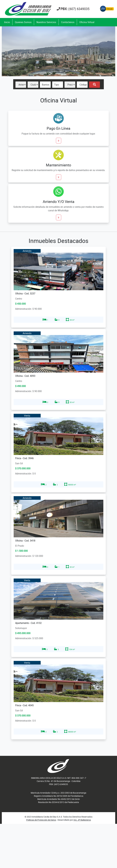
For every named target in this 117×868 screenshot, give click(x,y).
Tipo (57, 85)
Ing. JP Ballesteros (82, 820)
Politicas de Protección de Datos (41, 820)
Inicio (7, 22)
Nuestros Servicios (46, 22)
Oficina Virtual (87, 22)
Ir (59, 141)
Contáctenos (68, 22)
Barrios (46, 85)
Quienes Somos (23, 22)
